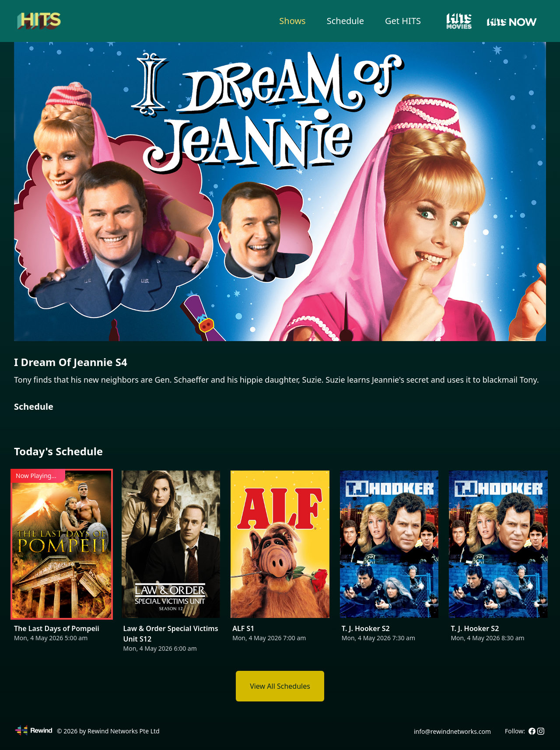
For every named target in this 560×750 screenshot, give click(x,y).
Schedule (345, 21)
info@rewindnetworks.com (452, 731)
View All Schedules (280, 686)
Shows (292, 21)
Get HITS (403, 21)
